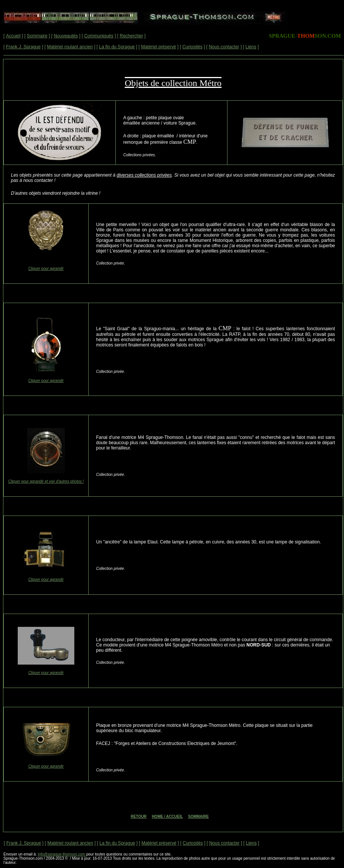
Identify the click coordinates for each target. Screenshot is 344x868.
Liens (251, 47)
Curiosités (192, 47)
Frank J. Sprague (23, 47)
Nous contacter (224, 47)
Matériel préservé (159, 47)
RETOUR (138, 816)
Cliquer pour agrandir (46, 269)
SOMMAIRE (199, 816)
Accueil (13, 36)
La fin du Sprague (117, 47)
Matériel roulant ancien (70, 47)
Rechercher (131, 36)
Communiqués (99, 36)
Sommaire (37, 36)
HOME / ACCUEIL (167, 816)
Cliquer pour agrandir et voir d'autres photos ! (46, 481)
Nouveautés (66, 36)
